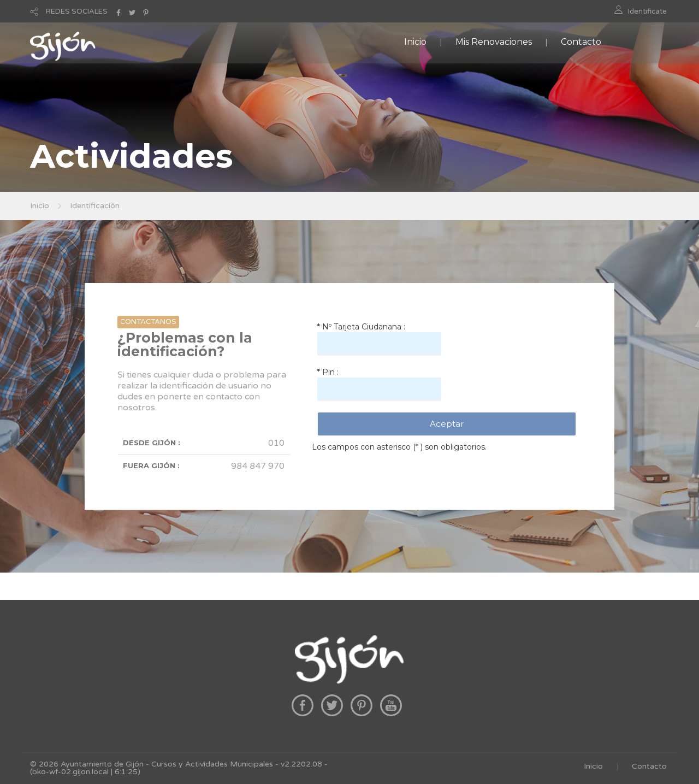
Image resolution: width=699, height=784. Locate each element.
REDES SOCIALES (77, 11)
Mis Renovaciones (494, 42)
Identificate (647, 11)
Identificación (95, 206)
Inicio (415, 42)
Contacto (581, 42)
